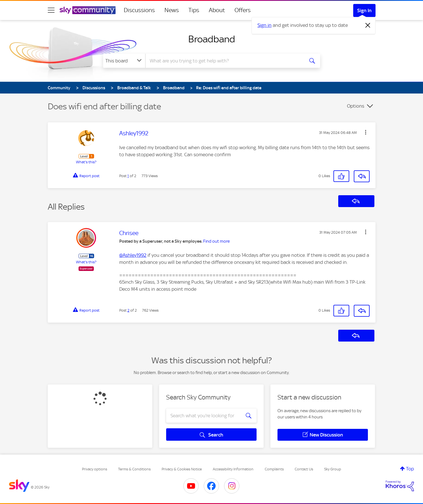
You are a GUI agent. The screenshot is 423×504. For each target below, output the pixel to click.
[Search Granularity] (124, 61)
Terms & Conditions (134, 469)
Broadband (212, 39)
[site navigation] (51, 10)
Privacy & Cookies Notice (182, 469)
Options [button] (356, 106)
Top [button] (410, 469)
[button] (366, 132)
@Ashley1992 (133, 255)
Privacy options (95, 469)
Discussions (139, 10)
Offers (243, 10)
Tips (194, 10)
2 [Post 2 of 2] (128, 310)
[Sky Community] (88, 10)
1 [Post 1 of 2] (128, 176)
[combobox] (224, 61)
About (217, 10)
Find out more (216, 241)
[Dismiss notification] (368, 25)
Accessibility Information (233, 469)
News (172, 10)
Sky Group (333, 469)
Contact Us (304, 469)
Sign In (364, 10)
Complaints (274, 469)
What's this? (86, 162)
